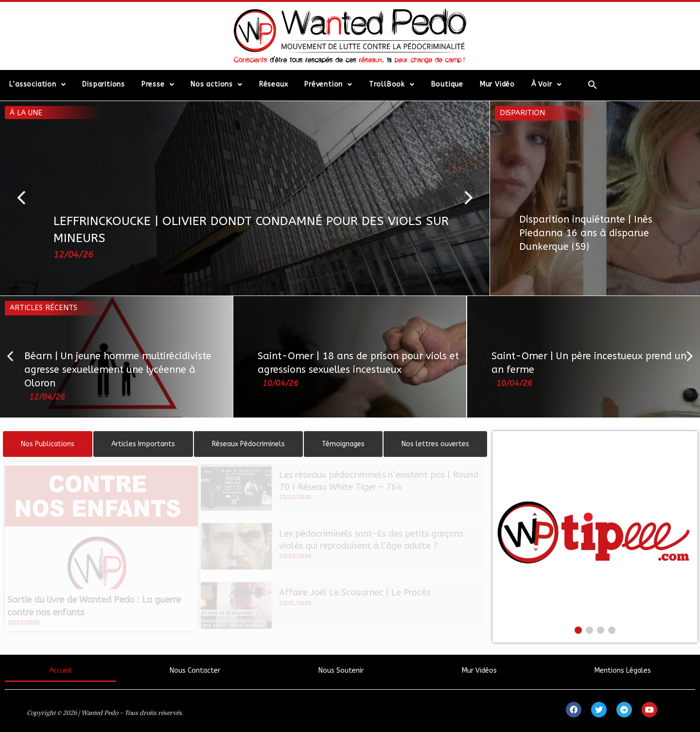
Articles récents (44, 308)
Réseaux (274, 84)
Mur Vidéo (497, 84)
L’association (37, 85)
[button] (26, 198)
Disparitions (104, 84)
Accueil (61, 671)
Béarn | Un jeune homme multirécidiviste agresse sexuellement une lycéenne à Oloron (118, 370)
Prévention (328, 85)
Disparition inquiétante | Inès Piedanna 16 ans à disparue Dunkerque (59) (586, 233)
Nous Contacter (195, 671)
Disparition (522, 113)
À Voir (547, 85)
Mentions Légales (623, 671)
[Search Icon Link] (593, 85)
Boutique (447, 84)
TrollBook (392, 85)
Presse (158, 85)
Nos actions (217, 85)
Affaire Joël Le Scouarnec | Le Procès (355, 593)
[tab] (48, 444)
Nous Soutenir (341, 671)
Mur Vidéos (479, 671)
